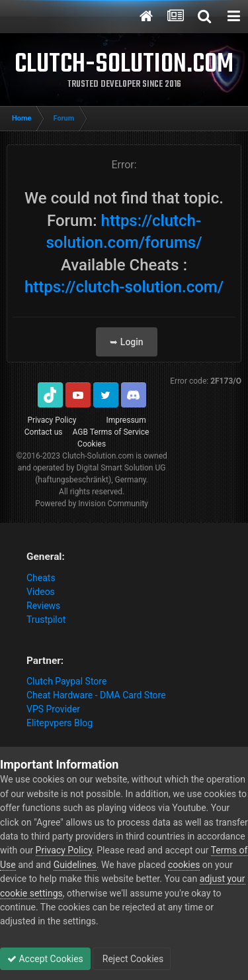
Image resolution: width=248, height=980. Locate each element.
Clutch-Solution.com (98, 456)
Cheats (41, 578)
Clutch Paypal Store (66, 681)
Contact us (44, 432)
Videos (41, 592)
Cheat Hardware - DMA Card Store (96, 695)
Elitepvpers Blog (60, 723)
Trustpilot (46, 620)
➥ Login (126, 342)
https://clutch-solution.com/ (124, 287)
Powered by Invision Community (92, 504)
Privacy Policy (52, 420)
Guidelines (75, 865)
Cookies (92, 444)
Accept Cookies (45, 959)
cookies (184, 865)
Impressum (126, 420)
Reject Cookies (132, 959)
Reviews (43, 606)
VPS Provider (53, 709)
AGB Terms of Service (111, 432)
